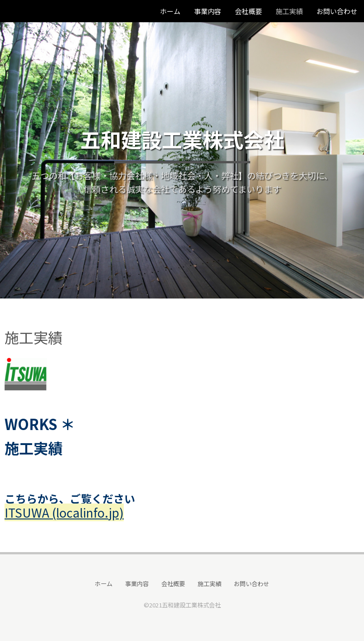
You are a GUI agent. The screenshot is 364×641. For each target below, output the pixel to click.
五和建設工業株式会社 (182, 139)
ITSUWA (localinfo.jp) (64, 512)
